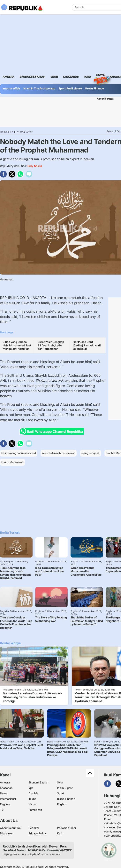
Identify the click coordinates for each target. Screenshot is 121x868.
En (12, 132)
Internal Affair (11, 88)
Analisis (33, 793)
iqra (88, 77)
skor (54, 77)
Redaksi (34, 828)
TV (2, 810)
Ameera (5, 782)
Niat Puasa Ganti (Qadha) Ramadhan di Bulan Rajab (87, 345)
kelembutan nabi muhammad (59, 453)
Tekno (32, 799)
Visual (32, 804)
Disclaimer (6, 833)
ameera (8, 77)
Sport (60, 793)
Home (4, 132)
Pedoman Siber (67, 828)
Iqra (31, 788)
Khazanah (6, 788)
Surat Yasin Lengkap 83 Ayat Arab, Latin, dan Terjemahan (51, 345)
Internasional (8, 799)
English (62, 804)
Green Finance (94, 88)
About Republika (10, 828)
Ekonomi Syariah (33, 77)
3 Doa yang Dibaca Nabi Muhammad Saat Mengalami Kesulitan (17, 345)
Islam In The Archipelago (39, 88)
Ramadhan (35, 810)
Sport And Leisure (70, 88)
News (100, 75)
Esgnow (5, 804)
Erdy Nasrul (35, 166)
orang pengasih (91, 453)
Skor (60, 782)
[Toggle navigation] (4, 7)
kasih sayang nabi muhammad (19, 453)
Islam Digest (65, 788)
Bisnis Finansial (67, 799)
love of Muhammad (12, 462)
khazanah (71, 77)
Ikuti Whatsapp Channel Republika (52, 431)
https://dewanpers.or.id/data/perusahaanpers (31, 854)
